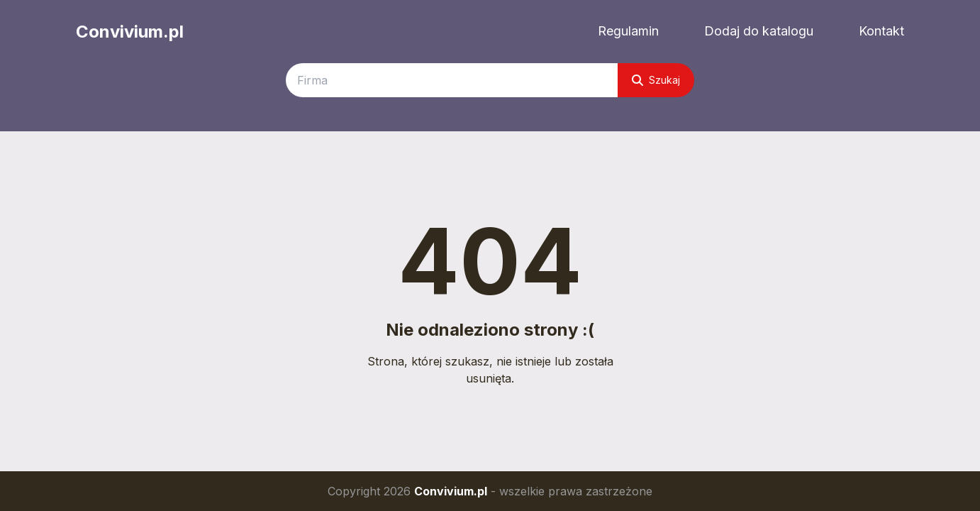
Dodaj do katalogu (759, 31)
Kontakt (881, 31)
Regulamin (628, 31)
